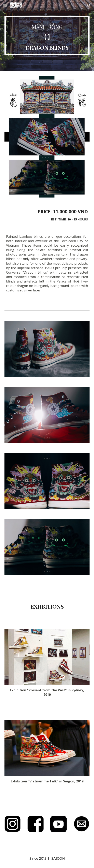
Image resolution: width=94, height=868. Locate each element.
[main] (47, 35)
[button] (5, 6)
